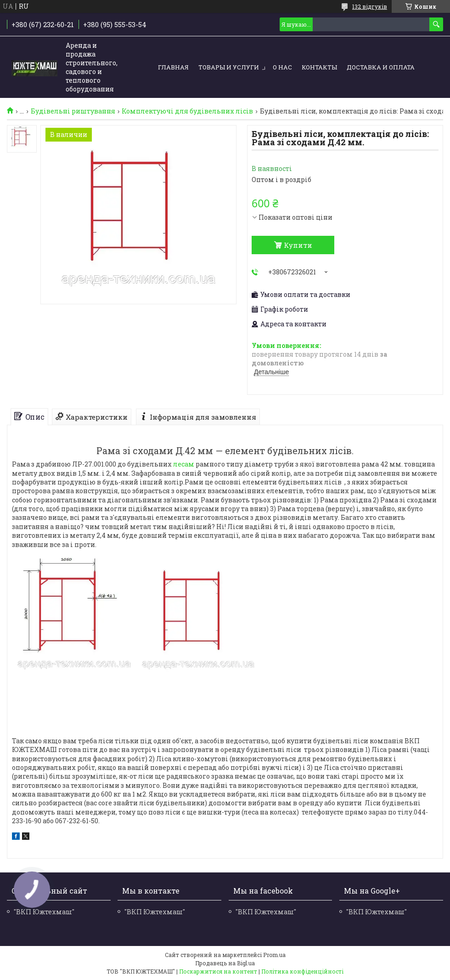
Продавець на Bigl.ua (225, 963)
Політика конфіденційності (302, 971)
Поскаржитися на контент (218, 971)
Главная (173, 67)
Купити (298, 245)
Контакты (319, 67)
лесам (184, 464)
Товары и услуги (229, 67)
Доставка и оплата (381, 67)
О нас (282, 67)
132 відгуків (370, 6)
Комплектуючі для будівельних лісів (187, 111)
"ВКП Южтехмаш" (155, 912)
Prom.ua (274, 955)
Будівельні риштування (73, 111)
